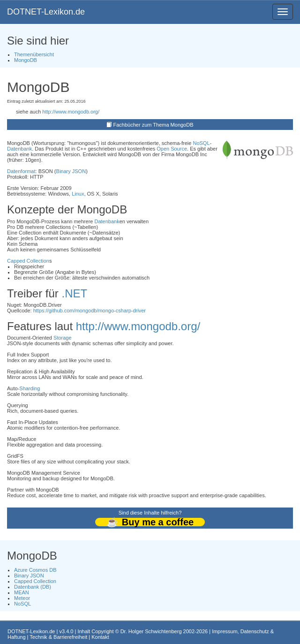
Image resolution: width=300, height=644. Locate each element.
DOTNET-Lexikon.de (46, 12)
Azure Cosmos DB (35, 570)
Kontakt (100, 637)
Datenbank (19, 149)
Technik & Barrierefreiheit (58, 637)
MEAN (22, 592)
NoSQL (201, 143)
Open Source (172, 149)
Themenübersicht (34, 54)
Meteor (22, 598)
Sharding (30, 388)
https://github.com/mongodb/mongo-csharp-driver (90, 311)
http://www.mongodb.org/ (71, 112)
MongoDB (26, 60)
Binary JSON (71, 171)
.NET (74, 293)
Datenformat (21, 171)
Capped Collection (28, 261)
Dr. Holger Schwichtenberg (151, 631)
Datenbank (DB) (33, 587)
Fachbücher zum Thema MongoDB (154, 125)
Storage (63, 338)
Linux (78, 194)
